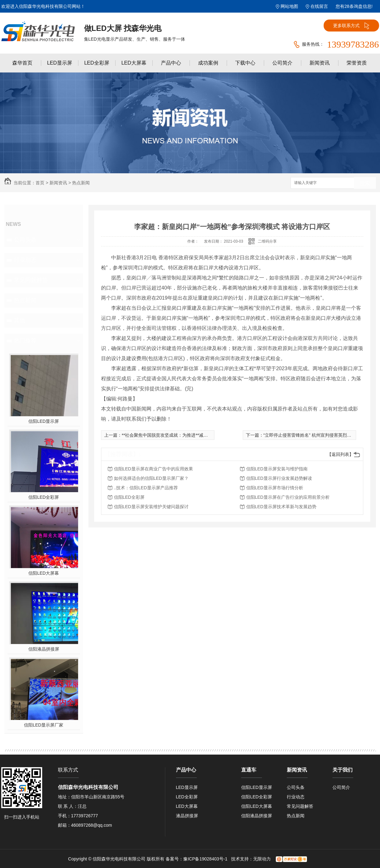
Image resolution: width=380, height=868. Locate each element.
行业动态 (25, 260)
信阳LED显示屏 (44, 421)
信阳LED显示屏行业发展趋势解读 (279, 478)
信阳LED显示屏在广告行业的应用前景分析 (288, 497)
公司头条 (25, 240)
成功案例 (208, 63)
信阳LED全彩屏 (44, 497)
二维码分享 (267, 241)
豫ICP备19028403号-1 (205, 859)
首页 (40, 183)
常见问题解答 (31, 280)
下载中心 (245, 63)
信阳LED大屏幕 (44, 573)
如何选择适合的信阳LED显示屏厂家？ (151, 478)
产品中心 (171, 63)
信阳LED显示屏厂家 (44, 725)
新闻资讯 (320, 63)
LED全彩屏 (96, 63)
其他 (20, 320)
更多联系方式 (351, 26)
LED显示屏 (59, 63)
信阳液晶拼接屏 (44, 649)
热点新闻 (81, 183)
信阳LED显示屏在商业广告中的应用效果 (153, 469)
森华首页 (22, 63)
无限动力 (262, 859)
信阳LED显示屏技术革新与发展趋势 (281, 507)
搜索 (365, 183)
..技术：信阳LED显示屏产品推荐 (146, 488)
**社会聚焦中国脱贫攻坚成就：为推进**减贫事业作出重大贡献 (183, 435)
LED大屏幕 (134, 63)
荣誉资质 (357, 63)
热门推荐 (25, 341)
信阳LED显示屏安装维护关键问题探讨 (151, 507)
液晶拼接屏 (187, 816)
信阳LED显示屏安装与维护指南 (277, 469)
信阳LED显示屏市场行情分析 (275, 488)
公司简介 (282, 63)
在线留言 (319, 6)
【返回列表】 (340, 454)
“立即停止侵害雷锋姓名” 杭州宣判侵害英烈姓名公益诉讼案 (321, 435)
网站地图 (289, 6)
